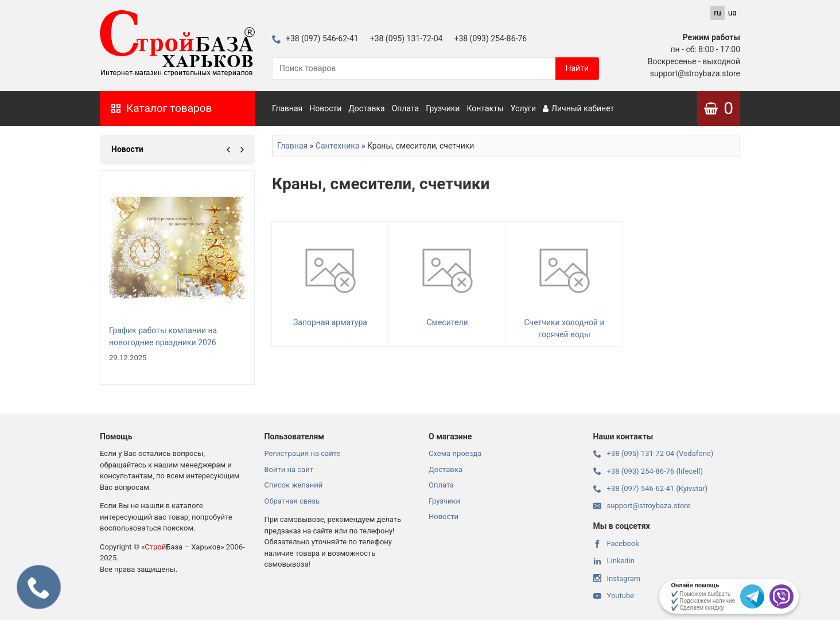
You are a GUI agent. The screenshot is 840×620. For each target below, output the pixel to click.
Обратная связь (292, 501)
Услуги (523, 108)
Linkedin (614, 561)
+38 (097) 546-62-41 (315, 39)
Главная (287, 108)
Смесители (448, 277)
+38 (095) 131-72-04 (407, 38)
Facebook (616, 543)
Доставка (366, 108)
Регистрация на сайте (303, 453)
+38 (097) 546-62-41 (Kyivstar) (651, 488)
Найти (577, 68)
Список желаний (294, 485)
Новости (325, 108)
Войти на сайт (289, 469)
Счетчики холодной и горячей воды (565, 283)
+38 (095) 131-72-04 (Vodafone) (654, 453)
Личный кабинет (578, 108)
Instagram (617, 578)
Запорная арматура (330, 277)
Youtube (614, 596)
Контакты (485, 108)
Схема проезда (455, 453)
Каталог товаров (162, 108)
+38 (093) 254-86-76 (490, 38)
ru (717, 13)
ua (732, 13)
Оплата (406, 108)
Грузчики (443, 108)
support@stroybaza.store (642, 506)
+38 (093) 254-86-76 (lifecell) (648, 471)
